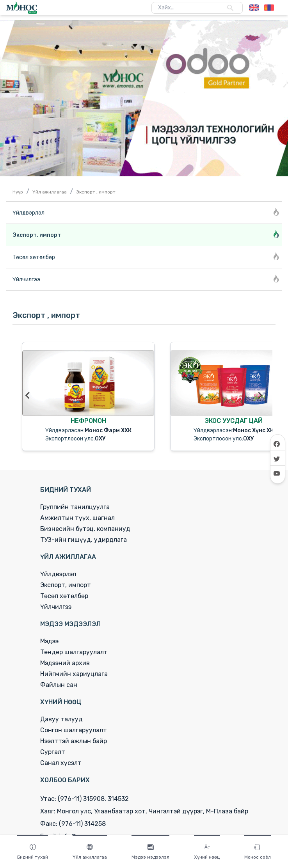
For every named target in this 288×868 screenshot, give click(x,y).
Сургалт (53, 752)
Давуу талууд (61, 719)
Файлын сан (59, 685)
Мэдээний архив (65, 663)
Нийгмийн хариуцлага (74, 674)
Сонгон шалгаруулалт (74, 730)
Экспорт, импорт (66, 585)
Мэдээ (49, 641)
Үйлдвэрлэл (58, 574)
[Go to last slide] (28, 396)
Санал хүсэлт (61, 763)
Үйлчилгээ (56, 607)
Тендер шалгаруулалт (74, 652)
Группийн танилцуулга (75, 507)
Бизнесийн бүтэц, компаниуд (85, 529)
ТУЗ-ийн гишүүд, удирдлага (84, 540)
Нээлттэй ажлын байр (74, 741)
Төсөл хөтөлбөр (64, 596)
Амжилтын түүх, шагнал (77, 518)
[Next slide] (260, 396)
